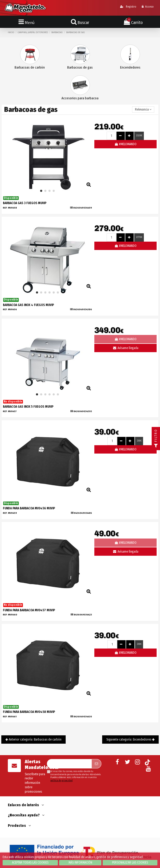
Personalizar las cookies (130, 863)
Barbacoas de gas (80, 67)
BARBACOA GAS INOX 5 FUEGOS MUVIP (28, 407)
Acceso (148, 7)
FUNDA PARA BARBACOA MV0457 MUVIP (29, 610)
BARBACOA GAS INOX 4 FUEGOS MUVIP (28, 305)
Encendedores (130, 67)
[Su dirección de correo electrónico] (69, 764)
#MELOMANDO (125, 144)
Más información (80, 863)
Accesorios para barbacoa (80, 98)
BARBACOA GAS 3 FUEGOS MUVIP (25, 203)
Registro (128, 7)
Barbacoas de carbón (30, 67)
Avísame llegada (125, 348)
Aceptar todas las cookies (30, 863)
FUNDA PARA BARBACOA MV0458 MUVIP (29, 712)
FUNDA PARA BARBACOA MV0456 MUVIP (29, 508)
